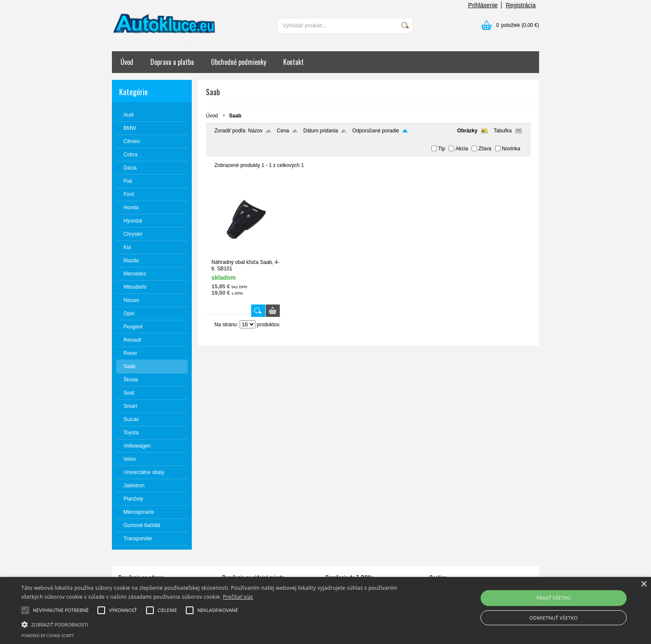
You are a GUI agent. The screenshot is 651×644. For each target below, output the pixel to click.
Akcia (462, 149)
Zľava (485, 149)
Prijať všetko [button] (554, 598)
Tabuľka (503, 131)
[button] (219, 624)
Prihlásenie (483, 5)
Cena (283, 131)
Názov (255, 131)
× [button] (644, 584)
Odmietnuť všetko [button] (553, 618)
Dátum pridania (321, 131)
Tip (442, 149)
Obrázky (467, 131)
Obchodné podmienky (239, 62)
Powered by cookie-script (48, 636)
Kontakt (293, 62)
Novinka (511, 149)
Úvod (127, 62)
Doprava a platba (172, 62)
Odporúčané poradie (376, 131)
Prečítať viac (238, 597)
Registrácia (521, 5)
